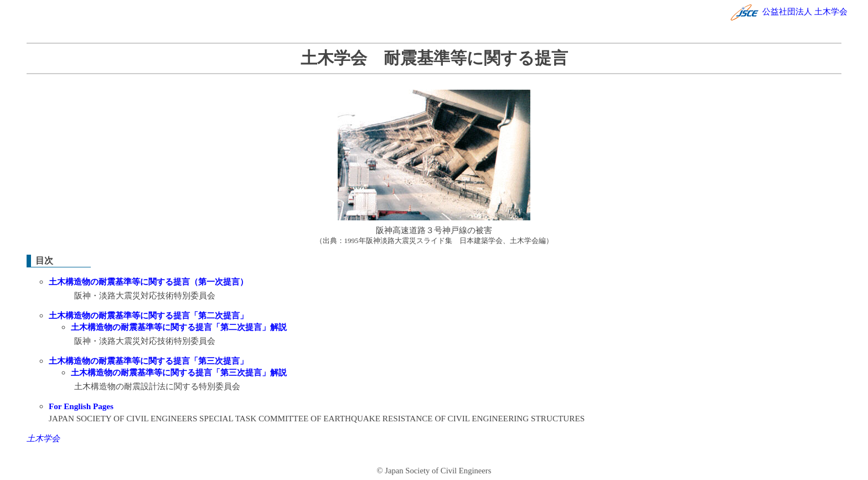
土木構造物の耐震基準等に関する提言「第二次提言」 (148, 315)
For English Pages (81, 406)
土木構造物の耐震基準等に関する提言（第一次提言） (148, 282)
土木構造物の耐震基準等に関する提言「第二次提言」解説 (179, 327)
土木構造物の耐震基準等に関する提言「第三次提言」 (148, 361)
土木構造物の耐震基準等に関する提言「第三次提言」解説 (179, 372)
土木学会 (43, 438)
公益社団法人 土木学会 (789, 12)
